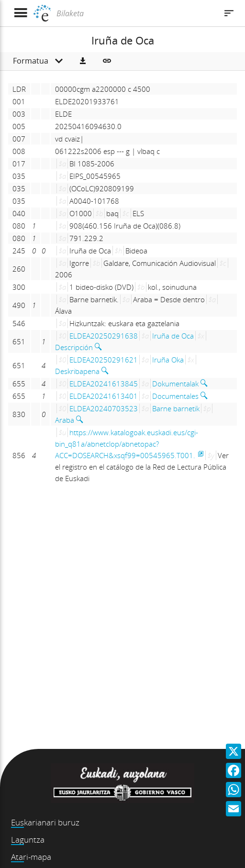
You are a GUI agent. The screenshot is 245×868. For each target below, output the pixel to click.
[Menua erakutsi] (20, 13)
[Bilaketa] (136, 13)
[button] (83, 61)
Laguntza (28, 840)
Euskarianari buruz (45, 822)
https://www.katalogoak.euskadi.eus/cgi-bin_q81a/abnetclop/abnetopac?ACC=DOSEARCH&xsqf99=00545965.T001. (127, 444)
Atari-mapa (31, 857)
